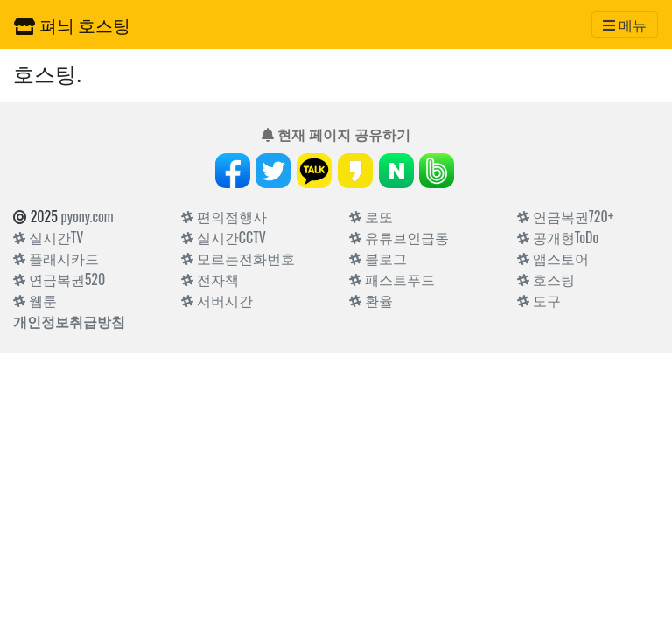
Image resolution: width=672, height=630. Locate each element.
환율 (371, 300)
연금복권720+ (565, 216)
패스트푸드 (392, 279)
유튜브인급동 (399, 237)
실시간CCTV (224, 237)
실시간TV (48, 237)
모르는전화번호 (238, 258)
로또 (371, 216)
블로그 (378, 258)
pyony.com (87, 216)
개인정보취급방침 (69, 321)
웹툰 (35, 300)
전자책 (210, 279)
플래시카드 (56, 258)
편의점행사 (224, 216)
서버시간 (217, 300)
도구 (539, 300)
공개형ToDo (558, 237)
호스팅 (546, 279)
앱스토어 (553, 258)
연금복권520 (59, 279)
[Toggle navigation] (625, 24)
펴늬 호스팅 (72, 24)
